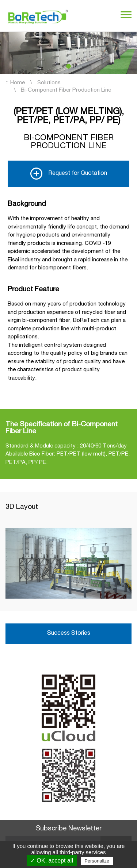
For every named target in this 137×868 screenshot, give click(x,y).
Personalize (97, 861)
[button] (68, 66)
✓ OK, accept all (52, 861)
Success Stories (69, 634)
